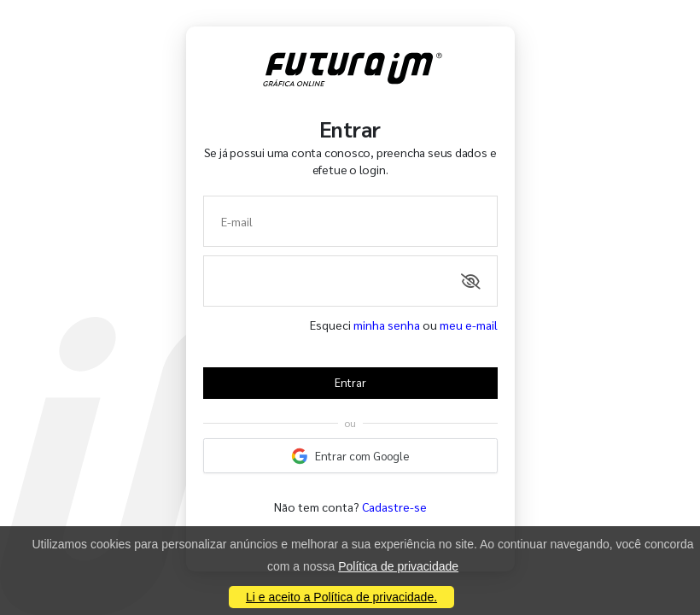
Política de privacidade (398, 566)
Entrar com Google (350, 456)
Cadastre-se (394, 507)
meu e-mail (469, 325)
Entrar (350, 382)
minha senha (387, 325)
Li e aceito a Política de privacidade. (341, 597)
